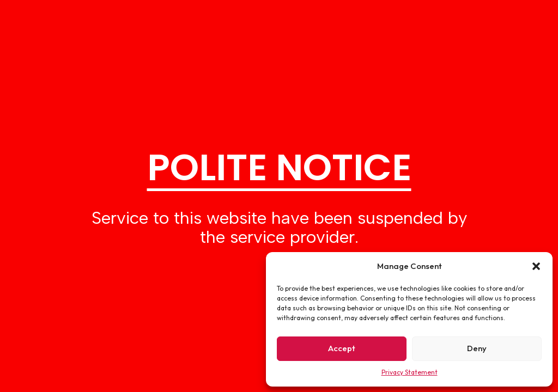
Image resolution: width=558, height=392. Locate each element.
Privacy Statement (410, 372)
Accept (342, 348)
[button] (536, 266)
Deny (477, 348)
